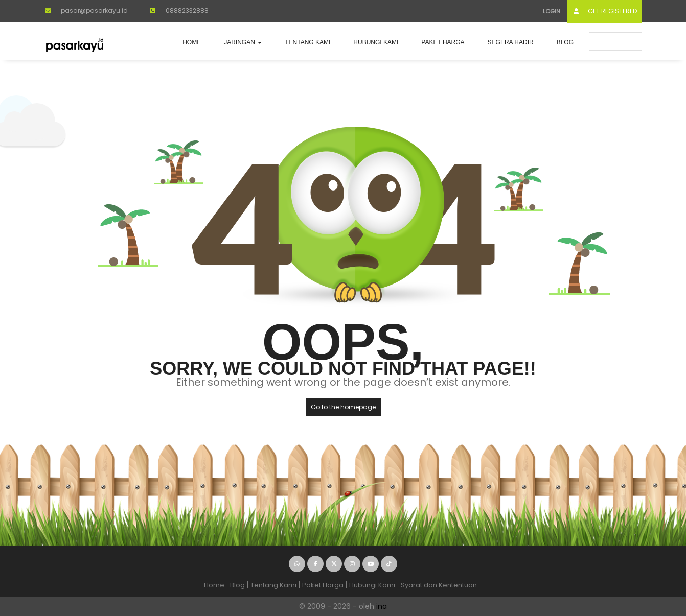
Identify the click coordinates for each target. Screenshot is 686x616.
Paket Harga (443, 42)
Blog (565, 42)
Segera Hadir (511, 42)
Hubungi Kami (376, 42)
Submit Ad (615, 41)
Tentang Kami (307, 42)
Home (192, 42)
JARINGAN (243, 42)
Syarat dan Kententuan (439, 585)
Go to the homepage (343, 407)
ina (382, 606)
